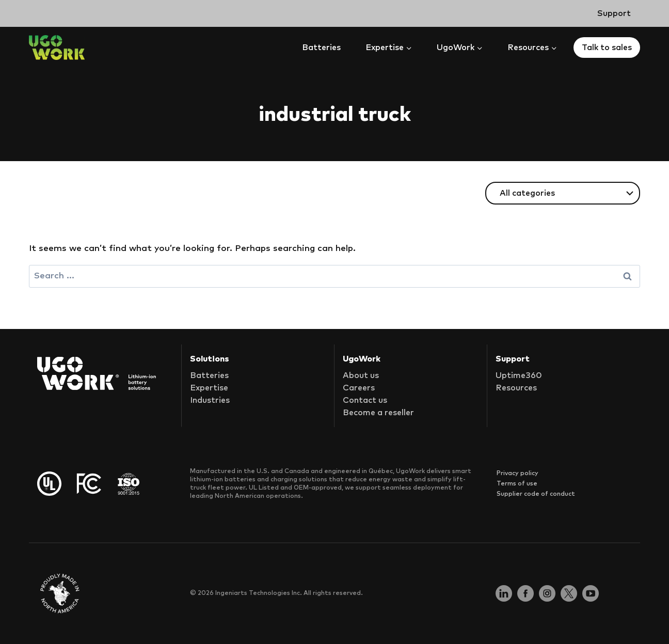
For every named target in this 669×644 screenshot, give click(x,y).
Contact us (365, 400)
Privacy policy (517, 473)
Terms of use (517, 483)
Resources (516, 388)
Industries (210, 400)
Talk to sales (607, 48)
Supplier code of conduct (536, 494)
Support (614, 13)
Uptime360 (519, 375)
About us (361, 375)
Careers (359, 388)
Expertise (209, 388)
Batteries (321, 48)
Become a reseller (378, 413)
